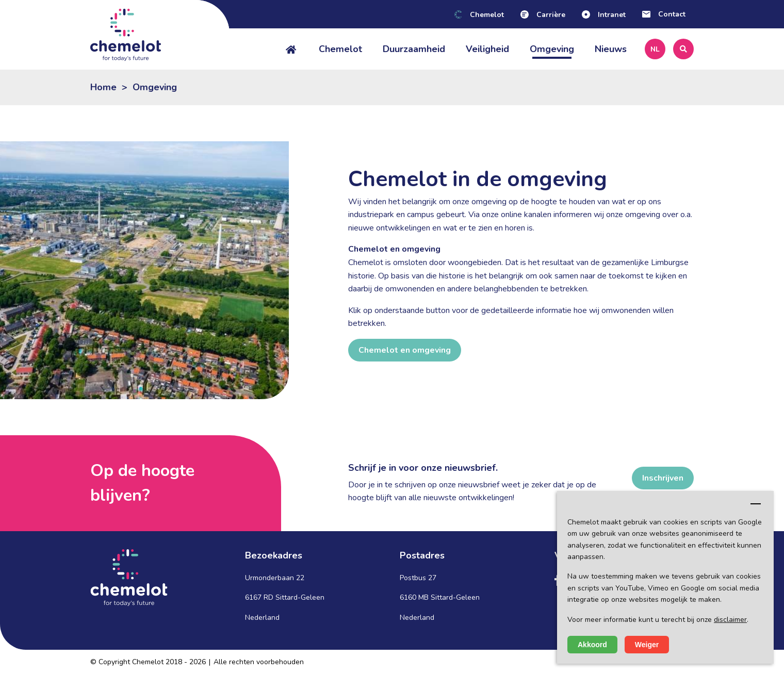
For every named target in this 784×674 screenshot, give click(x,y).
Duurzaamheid (414, 49)
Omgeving (552, 49)
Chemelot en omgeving (405, 350)
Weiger (647, 645)
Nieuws (611, 49)
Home (103, 87)
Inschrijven (663, 478)
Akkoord (592, 645)
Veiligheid (487, 49)
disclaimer (730, 620)
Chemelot (340, 49)
